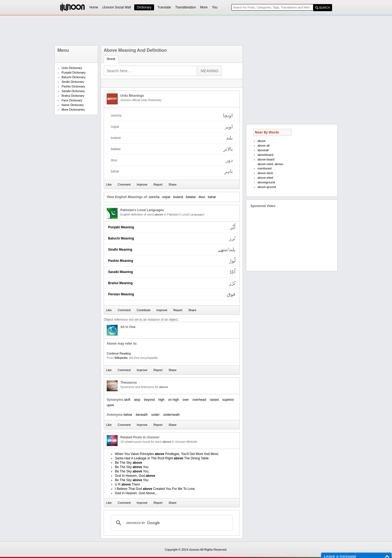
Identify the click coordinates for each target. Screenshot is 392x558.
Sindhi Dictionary (73, 82)
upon (110, 405)
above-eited (265, 178)
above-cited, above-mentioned (271, 166)
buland (178, 197)
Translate (164, 7)
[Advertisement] (196, 30)
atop (137, 400)
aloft (127, 400)
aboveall (263, 150)
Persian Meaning (121, 294)
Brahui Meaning (120, 283)
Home (94, 7)
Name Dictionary (73, 105)
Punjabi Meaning (121, 227)
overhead (199, 400)
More (204, 7)
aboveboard (265, 155)
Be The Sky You (132, 467)
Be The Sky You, (132, 471)
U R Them (127, 484)
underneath (172, 415)
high (161, 400)
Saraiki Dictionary (73, 91)
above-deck (265, 173)
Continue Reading (119, 353)
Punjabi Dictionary (74, 72)
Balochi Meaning (121, 238)
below (128, 415)
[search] (171, 523)
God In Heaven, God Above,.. (136, 493)
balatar (191, 197)
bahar (212, 197)
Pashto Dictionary (73, 86)
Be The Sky (128, 463)
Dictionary (144, 7)
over (186, 400)
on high (174, 400)
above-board (266, 159)
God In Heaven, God (135, 476)
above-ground (267, 187)
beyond (149, 400)
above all (264, 145)
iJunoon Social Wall (117, 7)
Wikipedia (121, 358)
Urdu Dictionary (72, 68)
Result (111, 59)
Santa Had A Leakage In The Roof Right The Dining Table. (162, 458)
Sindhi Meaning (120, 250)
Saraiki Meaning (120, 272)
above (262, 141)
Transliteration (186, 7)
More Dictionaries (73, 110)
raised (214, 400)
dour (202, 197)
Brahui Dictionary (73, 96)
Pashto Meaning (121, 261)
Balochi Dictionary (73, 77)
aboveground (266, 182)
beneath (142, 415)
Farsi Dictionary (72, 100)
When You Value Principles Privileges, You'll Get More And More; (167, 454)
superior (228, 400)
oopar (166, 197)
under (155, 415)
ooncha (154, 197)
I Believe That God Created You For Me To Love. (155, 489)
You (215, 7)
